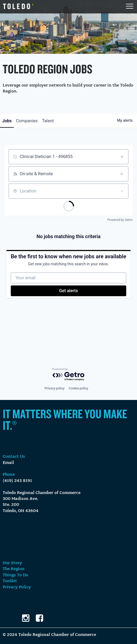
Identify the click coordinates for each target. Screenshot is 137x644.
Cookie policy (79, 388)
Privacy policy (54, 388)
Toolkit (10, 581)
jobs (7, 121)
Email (8, 463)
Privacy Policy (17, 587)
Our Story (12, 563)
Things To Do (15, 575)
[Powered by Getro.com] (69, 375)
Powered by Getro (120, 220)
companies (27, 121)
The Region (14, 569)
